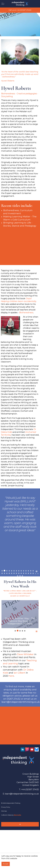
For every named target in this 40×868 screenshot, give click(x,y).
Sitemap (4, 811)
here (11, 676)
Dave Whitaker (25, 654)
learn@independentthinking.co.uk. (21, 702)
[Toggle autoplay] (37, 571)
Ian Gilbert (19, 673)
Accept (6, 864)
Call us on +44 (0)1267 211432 (20, 10)
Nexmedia (17, 815)
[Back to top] (20, 824)
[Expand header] (3, 4)
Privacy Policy (6, 807)
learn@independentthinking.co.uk (22, 794)
